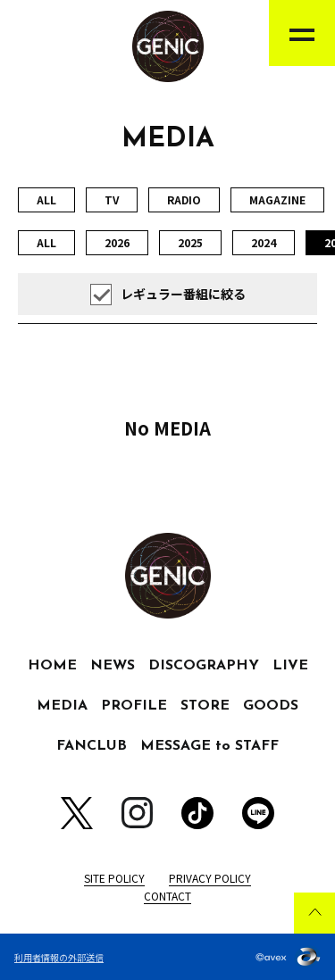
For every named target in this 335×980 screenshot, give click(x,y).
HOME (52, 666)
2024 (264, 242)
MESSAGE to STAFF (209, 746)
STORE (205, 706)
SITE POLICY (114, 878)
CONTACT (167, 896)
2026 (117, 242)
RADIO (184, 199)
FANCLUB (92, 746)
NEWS (113, 666)
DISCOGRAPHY (204, 666)
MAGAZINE (277, 199)
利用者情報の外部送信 (59, 957)
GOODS (271, 706)
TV (112, 199)
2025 (190, 242)
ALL (46, 199)
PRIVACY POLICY (210, 878)
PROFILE (134, 706)
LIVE (290, 666)
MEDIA (62, 706)
